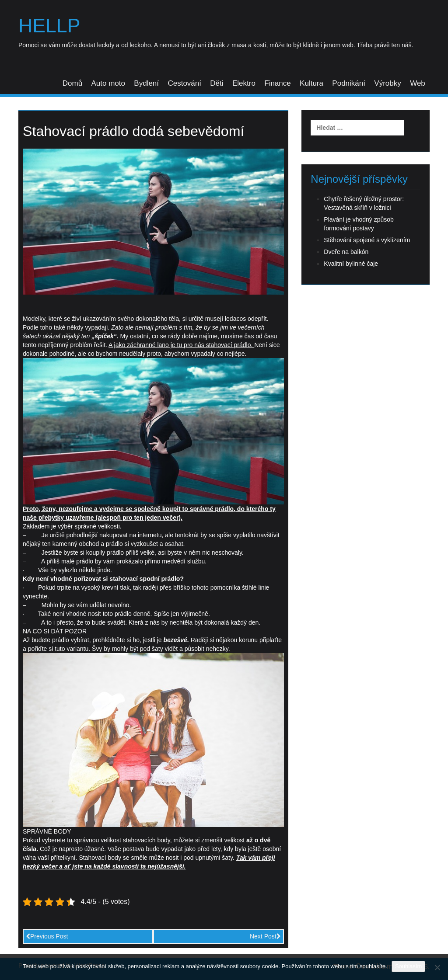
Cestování (184, 83)
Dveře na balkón (346, 252)
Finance (277, 83)
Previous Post (47, 936)
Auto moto (108, 83)
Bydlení (146, 83)
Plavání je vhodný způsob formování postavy (359, 224)
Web (418, 83)
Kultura (311, 83)
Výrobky (387, 83)
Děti (217, 83)
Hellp (50, 26)
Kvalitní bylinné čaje (351, 264)
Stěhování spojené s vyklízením (367, 240)
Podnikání (349, 83)
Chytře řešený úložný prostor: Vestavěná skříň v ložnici (364, 203)
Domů (72, 83)
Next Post (265, 936)
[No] (437, 967)
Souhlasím (408, 966)
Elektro (244, 83)
